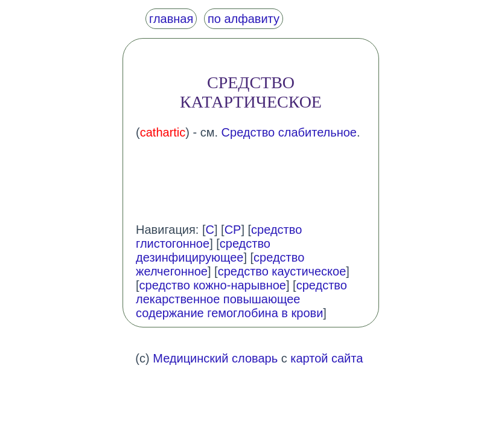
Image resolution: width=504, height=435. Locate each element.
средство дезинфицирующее (203, 250)
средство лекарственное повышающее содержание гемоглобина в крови (241, 299)
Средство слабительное (289, 132)
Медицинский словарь (215, 358)
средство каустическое (282, 271)
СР (233, 230)
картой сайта (327, 358)
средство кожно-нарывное (213, 285)
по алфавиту (244, 19)
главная (171, 19)
